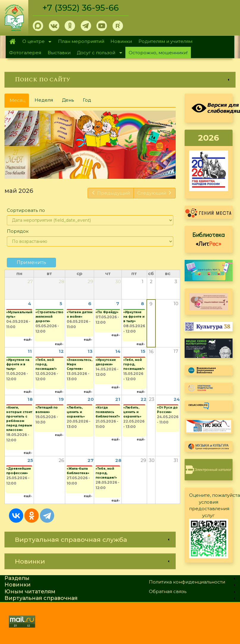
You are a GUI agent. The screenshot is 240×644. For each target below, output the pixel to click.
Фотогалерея (25, 53)
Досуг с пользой (98, 53)
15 (143, 351)
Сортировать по (26, 210)
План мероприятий (81, 41)
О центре (35, 42)
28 (118, 460)
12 (61, 351)
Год (87, 100)
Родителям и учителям (165, 41)
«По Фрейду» (107, 312)
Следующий (155, 193)
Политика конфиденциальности (187, 582)
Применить (31, 262)
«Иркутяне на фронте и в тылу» (134, 317)
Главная (12, 41)
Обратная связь (168, 591)
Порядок (18, 231)
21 (118, 399)
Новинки (121, 41)
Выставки (59, 53)
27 (91, 460)
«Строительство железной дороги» (49, 317)
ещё (27, 340)
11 (30, 351)
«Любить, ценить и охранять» (76, 412)
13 (90, 351)
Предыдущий (111, 193)
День (68, 100)
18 (30, 399)
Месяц (19, 102)
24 (177, 399)
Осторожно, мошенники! (158, 53)
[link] (120, 80)
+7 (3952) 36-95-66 (81, 8)
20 (91, 399)
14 (118, 351)
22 (144, 399)
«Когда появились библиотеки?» (108, 412)
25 (30, 460)
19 (61, 399)
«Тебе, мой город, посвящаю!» (46, 364)
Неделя (44, 100)
